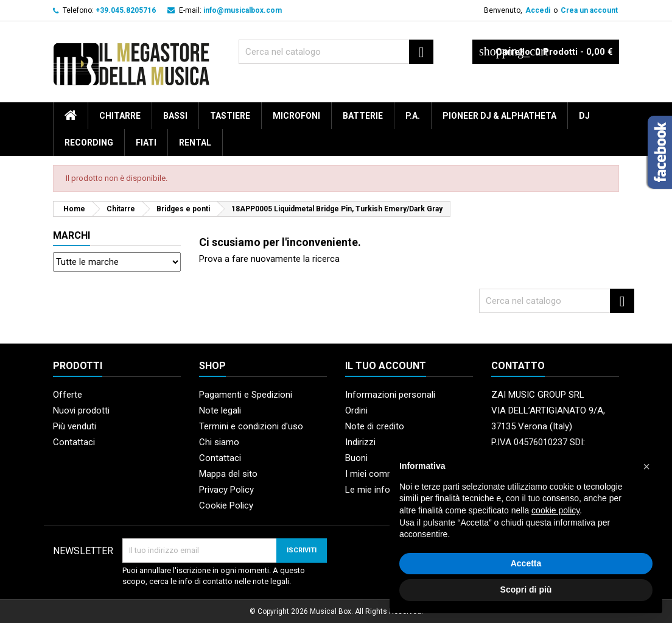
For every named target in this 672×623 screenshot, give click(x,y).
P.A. (413, 116)
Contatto (518, 366)
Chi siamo (219, 442)
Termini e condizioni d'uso (251, 426)
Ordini (356, 410)
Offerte (68, 395)
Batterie (363, 116)
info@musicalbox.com (243, 10)
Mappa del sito (228, 474)
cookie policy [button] (555, 510)
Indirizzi (360, 442)
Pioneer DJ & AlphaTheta (499, 116)
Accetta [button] (526, 563)
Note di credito (375, 426)
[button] (646, 466)
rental (195, 143)
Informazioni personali (390, 395)
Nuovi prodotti (81, 410)
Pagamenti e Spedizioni (246, 395)
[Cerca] (336, 52)
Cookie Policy (226, 505)
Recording (89, 143)
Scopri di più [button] (526, 590)
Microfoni (296, 116)
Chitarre (120, 116)
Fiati (146, 143)
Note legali (220, 410)
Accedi (538, 10)
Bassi (175, 116)
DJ (584, 116)
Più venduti (75, 426)
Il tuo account (386, 366)
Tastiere (230, 116)
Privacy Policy (226, 490)
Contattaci (74, 442)
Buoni (356, 458)
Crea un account (589, 10)
